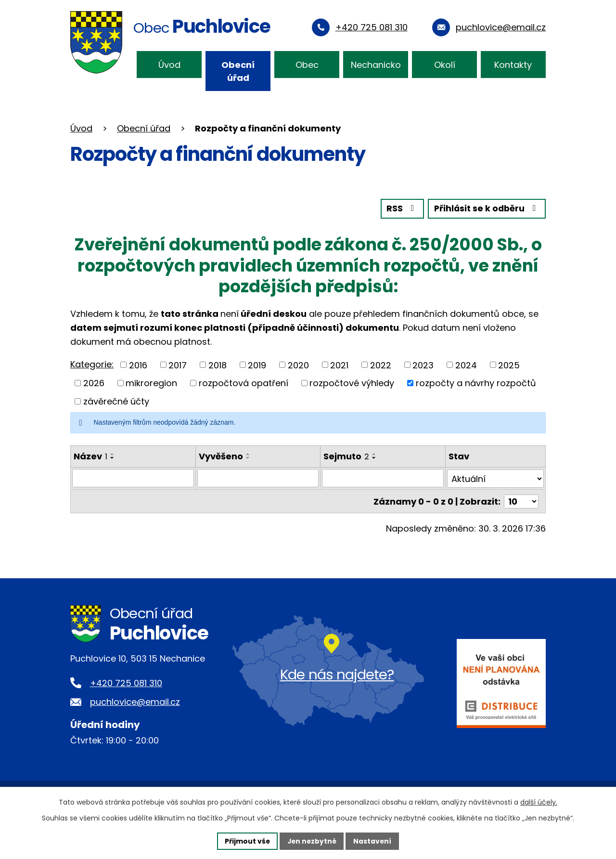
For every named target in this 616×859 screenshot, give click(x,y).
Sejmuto (346, 456)
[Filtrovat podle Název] (133, 478)
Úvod (169, 65)
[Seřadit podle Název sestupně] (113, 457)
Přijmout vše (246, 841)
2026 (94, 383)
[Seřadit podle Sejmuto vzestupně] (374, 454)
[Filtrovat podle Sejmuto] (383, 478)
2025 (509, 365)
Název (90, 456)
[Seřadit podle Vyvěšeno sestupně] (248, 457)
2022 (381, 365)
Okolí (445, 65)
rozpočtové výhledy (352, 383)
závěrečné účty (116, 401)
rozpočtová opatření (244, 383)
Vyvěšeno (221, 456)
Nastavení (373, 841)
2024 (466, 365)
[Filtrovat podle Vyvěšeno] (258, 478)
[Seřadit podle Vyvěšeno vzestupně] (248, 454)
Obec (307, 65)
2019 (257, 365)
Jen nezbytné (312, 841)
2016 (138, 365)
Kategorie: (92, 364)
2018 (218, 365)
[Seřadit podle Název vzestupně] (113, 454)
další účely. (539, 802)
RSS (400, 209)
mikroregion (151, 383)
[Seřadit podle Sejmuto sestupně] (374, 457)
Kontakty (513, 65)
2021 (339, 365)
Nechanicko (376, 65)
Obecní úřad (238, 71)
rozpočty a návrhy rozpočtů (476, 383)
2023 (423, 365)
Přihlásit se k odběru (486, 209)
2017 (178, 365)
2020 (298, 365)
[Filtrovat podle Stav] (495, 478)
